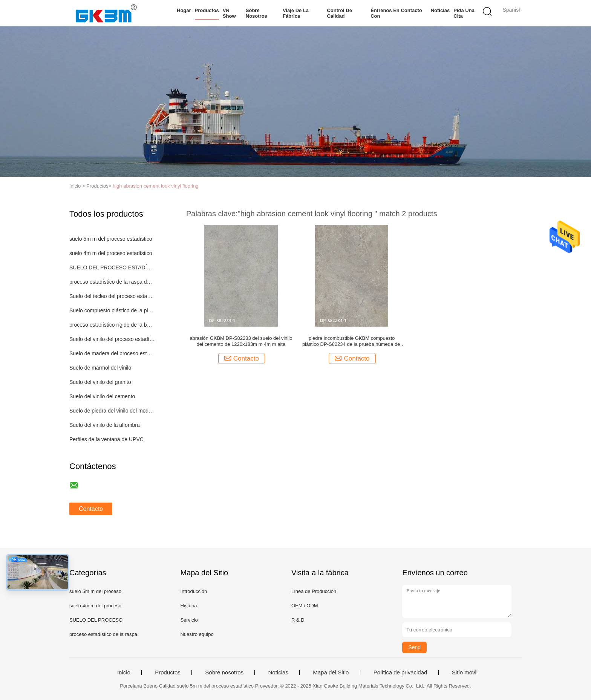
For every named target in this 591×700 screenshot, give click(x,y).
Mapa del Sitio (331, 672)
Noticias (440, 10)
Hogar (184, 10)
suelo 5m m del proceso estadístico (111, 239)
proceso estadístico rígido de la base (112, 325)
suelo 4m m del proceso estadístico (111, 253)
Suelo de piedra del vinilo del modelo (112, 411)
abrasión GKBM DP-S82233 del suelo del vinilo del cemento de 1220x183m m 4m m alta (241, 341)
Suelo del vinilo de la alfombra (105, 425)
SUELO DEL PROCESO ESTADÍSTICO (112, 267)
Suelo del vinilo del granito (100, 382)
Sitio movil (465, 672)
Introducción (194, 591)
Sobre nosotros (256, 13)
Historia (188, 606)
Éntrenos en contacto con (396, 13)
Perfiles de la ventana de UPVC (106, 439)
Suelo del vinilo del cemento (102, 396)
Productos (207, 10)
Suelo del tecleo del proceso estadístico (112, 296)
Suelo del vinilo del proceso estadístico (112, 339)
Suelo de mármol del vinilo (100, 368)
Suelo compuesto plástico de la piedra (112, 310)
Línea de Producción (314, 591)
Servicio (189, 620)
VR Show (229, 13)
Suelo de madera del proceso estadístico (112, 353)
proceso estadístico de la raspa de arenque (112, 282)
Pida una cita (464, 13)
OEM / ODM (305, 606)
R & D (298, 620)
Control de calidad (339, 13)
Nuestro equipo (197, 634)
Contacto (91, 509)
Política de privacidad (400, 672)
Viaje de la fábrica (296, 13)
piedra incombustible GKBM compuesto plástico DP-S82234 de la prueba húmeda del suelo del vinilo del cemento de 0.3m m (352, 341)
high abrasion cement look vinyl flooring (156, 186)
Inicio (124, 672)
